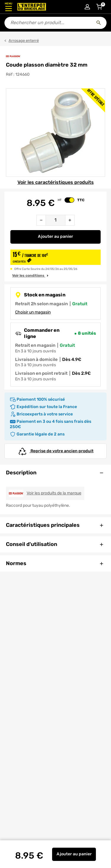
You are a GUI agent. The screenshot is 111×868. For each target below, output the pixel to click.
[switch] (69, 200)
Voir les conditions (31, 276)
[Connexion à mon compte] (87, 7)
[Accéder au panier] (99, 7)
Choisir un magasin (33, 312)
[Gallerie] (55, 133)
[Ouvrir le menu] (8, 7)
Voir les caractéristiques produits (56, 182)
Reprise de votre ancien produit (56, 451)
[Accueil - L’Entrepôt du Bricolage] (32, 7)
